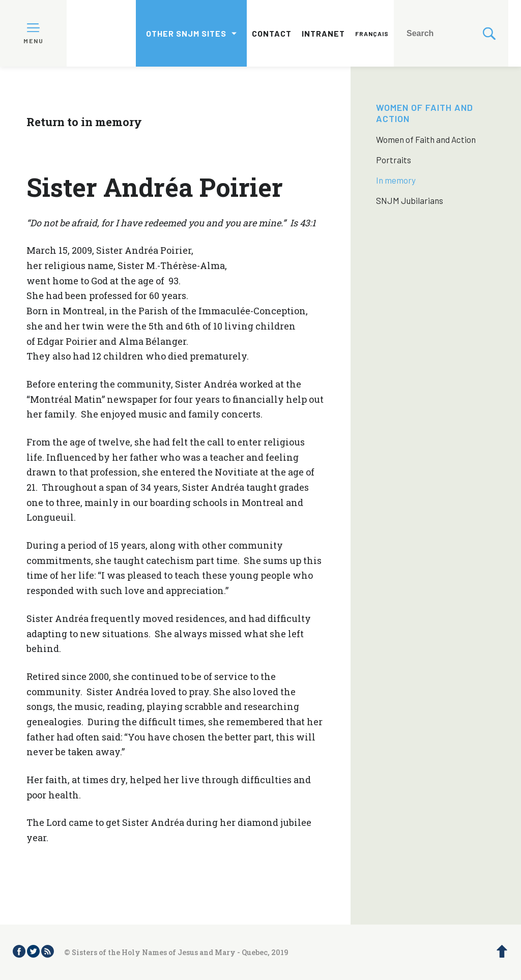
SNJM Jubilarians (410, 200)
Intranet (323, 33)
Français (372, 34)
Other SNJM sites (186, 33)
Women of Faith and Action (426, 139)
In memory (396, 180)
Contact (272, 33)
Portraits (394, 160)
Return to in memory (84, 122)
